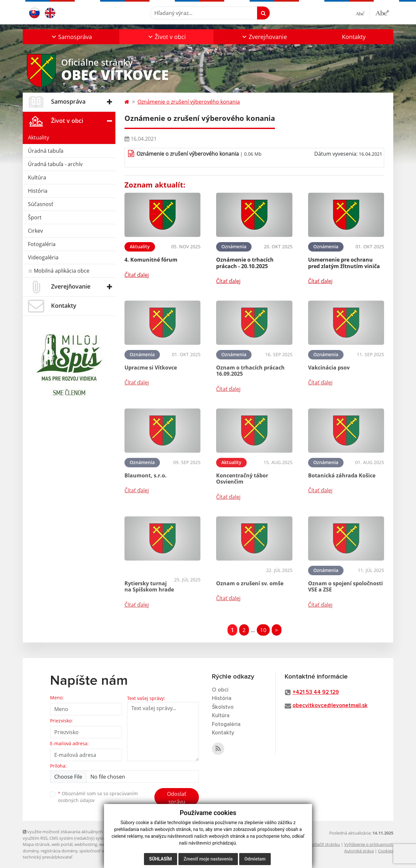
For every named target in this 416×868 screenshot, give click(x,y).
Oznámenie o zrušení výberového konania (189, 102)
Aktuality (39, 137)
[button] (71, 37)
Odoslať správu (177, 798)
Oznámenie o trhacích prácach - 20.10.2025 (245, 263)
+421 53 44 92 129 (316, 692)
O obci (220, 690)
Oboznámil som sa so (98, 797)
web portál (62, 844)
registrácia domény (59, 851)
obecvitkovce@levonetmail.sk (330, 706)
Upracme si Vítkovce (151, 368)
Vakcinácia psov (329, 368)
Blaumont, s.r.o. (146, 475)
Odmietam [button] (255, 859)
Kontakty (354, 37)
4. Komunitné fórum (151, 260)
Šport (35, 217)
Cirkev (35, 231)
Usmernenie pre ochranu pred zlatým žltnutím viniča (344, 263)
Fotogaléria (42, 244)
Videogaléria (43, 257)
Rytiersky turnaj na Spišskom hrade (149, 586)
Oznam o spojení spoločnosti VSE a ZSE (345, 586)
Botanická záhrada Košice (342, 475)
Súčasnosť (41, 204)
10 (263, 630)
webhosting (86, 844)
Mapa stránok (36, 844)
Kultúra (37, 177)
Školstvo (223, 707)
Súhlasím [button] (161, 859)
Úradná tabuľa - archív (55, 164)
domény (31, 851)
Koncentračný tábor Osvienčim (242, 479)
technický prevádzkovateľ (47, 857)
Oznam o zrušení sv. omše (250, 583)
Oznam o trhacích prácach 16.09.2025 (250, 371)
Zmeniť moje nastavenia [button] (208, 859)
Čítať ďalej (137, 275)
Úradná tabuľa (46, 151)
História (38, 191)
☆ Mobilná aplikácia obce (59, 271)
